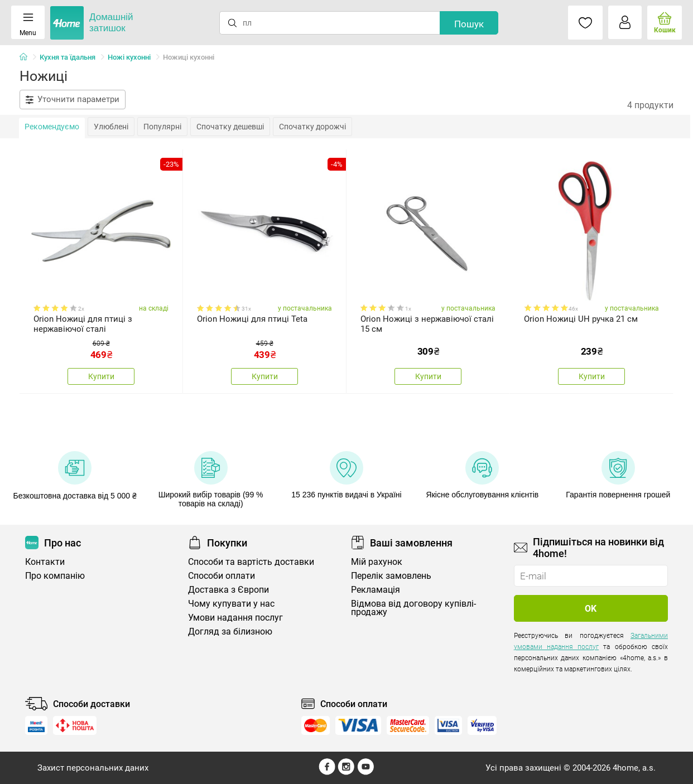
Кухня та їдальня (68, 57)
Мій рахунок (377, 562)
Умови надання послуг (235, 618)
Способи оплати (222, 576)
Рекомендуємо (52, 127)
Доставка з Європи (228, 590)
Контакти (45, 562)
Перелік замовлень (391, 576)
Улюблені (111, 127)
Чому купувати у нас (231, 604)
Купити (101, 376)
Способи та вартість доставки (251, 562)
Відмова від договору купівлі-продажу (413, 608)
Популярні (162, 127)
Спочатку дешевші (230, 127)
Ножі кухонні (129, 57)
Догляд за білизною (230, 631)
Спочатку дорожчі (312, 127)
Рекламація (376, 590)
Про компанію (55, 576)
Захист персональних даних (93, 768)
